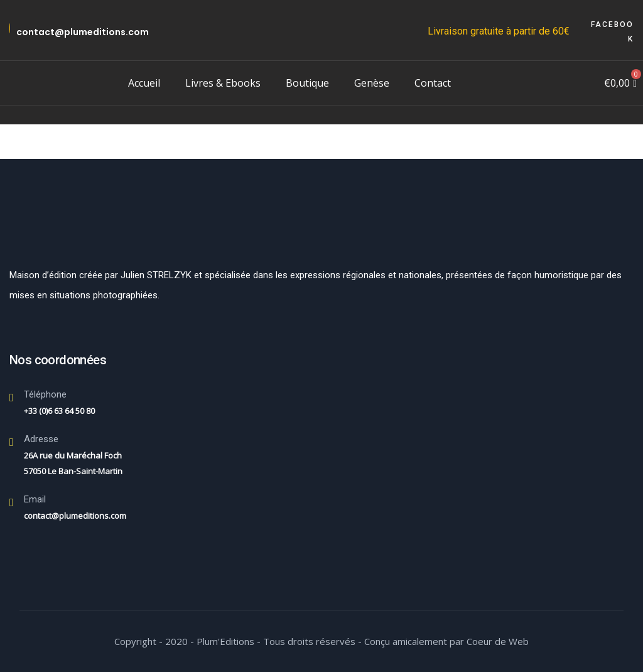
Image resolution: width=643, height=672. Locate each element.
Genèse (372, 83)
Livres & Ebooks (223, 83)
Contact (433, 83)
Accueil (144, 83)
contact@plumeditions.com (83, 32)
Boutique (307, 83)
